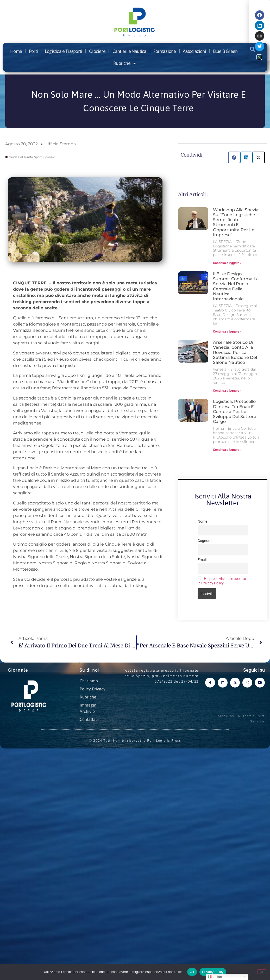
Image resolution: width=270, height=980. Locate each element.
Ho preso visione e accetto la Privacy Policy (222, 581)
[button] (234, 157)
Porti (33, 51)
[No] (262, 972)
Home (16, 51)
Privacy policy (213, 972)
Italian (215, 977)
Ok (192, 972)
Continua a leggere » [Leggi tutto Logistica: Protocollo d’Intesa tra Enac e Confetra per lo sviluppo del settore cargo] (227, 450)
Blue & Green (225, 51)
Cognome (205, 541)
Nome (202, 522)
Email (202, 560)
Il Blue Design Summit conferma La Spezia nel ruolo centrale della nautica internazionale (236, 286)
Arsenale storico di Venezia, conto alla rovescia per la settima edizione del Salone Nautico (235, 352)
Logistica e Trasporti (63, 51)
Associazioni (194, 51)
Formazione (165, 51)
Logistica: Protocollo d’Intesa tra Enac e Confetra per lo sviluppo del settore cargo (235, 411)
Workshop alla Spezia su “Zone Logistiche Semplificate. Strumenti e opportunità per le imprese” (236, 222)
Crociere (97, 51)
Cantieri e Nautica (130, 51)
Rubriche (124, 63)
